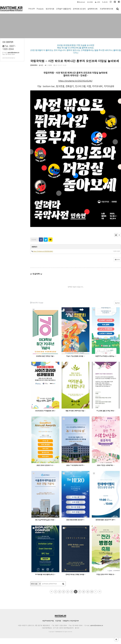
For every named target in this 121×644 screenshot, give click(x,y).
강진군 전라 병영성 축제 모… (106, 580)
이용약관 (58, 627)
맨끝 (100, 597)
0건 (41, 71)
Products (40, 11)
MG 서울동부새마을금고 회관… (45, 526)
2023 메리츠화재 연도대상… (76, 526)
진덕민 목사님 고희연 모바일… (76, 580)
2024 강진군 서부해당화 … (106, 471)
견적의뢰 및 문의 (79, 11)
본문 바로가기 (0, 0)
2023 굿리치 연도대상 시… (45, 471)
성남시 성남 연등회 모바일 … (76, 362)
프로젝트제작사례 (106, 11)
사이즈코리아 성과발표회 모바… (45, 417)
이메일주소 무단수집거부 (71, 627)
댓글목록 (36, 280)
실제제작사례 (93, 11)
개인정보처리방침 (48, 627)
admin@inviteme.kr (13, 58)
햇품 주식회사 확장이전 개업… (76, 417)
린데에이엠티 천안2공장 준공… (106, 526)
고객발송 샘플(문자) (64, 11)
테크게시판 (50, 11)
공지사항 (31, 11)
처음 (52, 597)
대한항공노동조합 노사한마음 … (106, 362)
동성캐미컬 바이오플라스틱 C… (45, 580)
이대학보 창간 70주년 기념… (45, 362)
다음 (96, 597)
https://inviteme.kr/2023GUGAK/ (75, 87)
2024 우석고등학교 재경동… (76, 471)
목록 (117, 265)
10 (92, 597)
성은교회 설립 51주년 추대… (106, 417)
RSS (118, 309)
